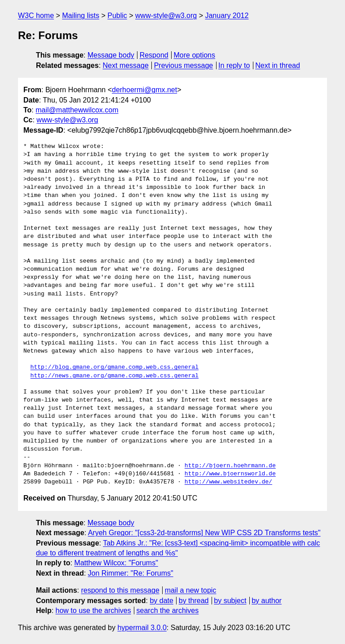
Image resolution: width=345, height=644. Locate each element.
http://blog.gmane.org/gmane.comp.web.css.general (115, 367)
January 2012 (227, 16)
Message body (111, 55)
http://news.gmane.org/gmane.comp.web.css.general (115, 376)
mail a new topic (191, 590)
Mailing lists (81, 16)
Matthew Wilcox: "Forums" (116, 563)
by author (267, 601)
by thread (194, 601)
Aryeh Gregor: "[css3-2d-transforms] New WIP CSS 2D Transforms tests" (204, 533)
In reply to (234, 65)
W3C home (36, 16)
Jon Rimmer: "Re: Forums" (131, 573)
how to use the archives (93, 610)
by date (161, 601)
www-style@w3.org (166, 16)
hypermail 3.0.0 (142, 628)
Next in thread (278, 65)
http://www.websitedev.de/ (228, 482)
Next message (126, 65)
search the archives (168, 610)
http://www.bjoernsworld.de (230, 474)
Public (117, 16)
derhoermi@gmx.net (144, 90)
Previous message (184, 65)
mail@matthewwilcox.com (77, 110)
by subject (230, 601)
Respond (154, 55)
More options (195, 55)
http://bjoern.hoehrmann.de (230, 466)
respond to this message (120, 590)
